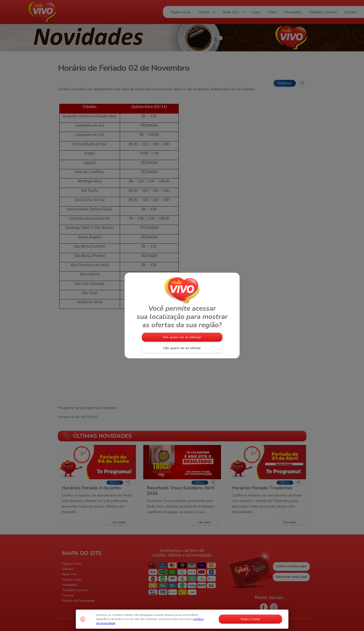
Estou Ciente (251, 619)
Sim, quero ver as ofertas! (182, 337)
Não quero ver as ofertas (182, 348)
